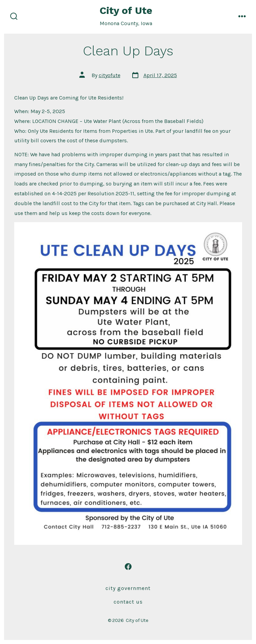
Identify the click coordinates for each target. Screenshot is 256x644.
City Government (128, 588)
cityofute (110, 75)
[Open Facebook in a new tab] (128, 567)
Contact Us (128, 602)
